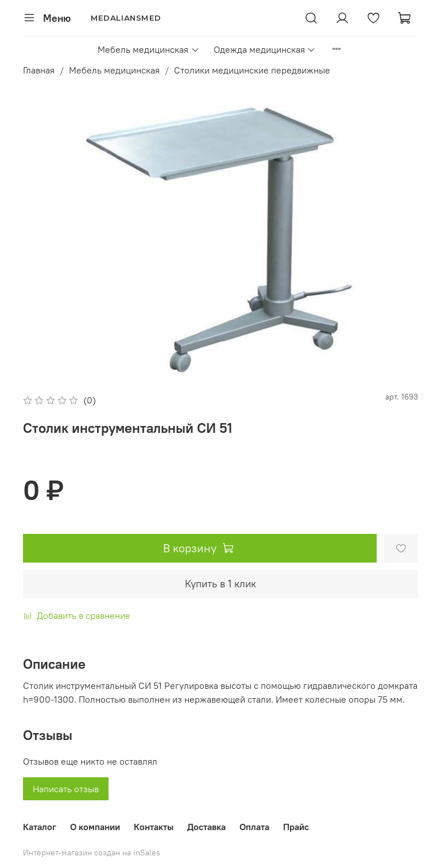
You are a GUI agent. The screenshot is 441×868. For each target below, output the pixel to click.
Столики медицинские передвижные (252, 70)
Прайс (296, 827)
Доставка (206, 827)
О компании (95, 827)
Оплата (254, 827)
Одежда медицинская (265, 49)
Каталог (40, 827)
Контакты (154, 827)
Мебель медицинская (148, 49)
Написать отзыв (66, 789)
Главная (39, 70)
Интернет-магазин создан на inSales (92, 852)
